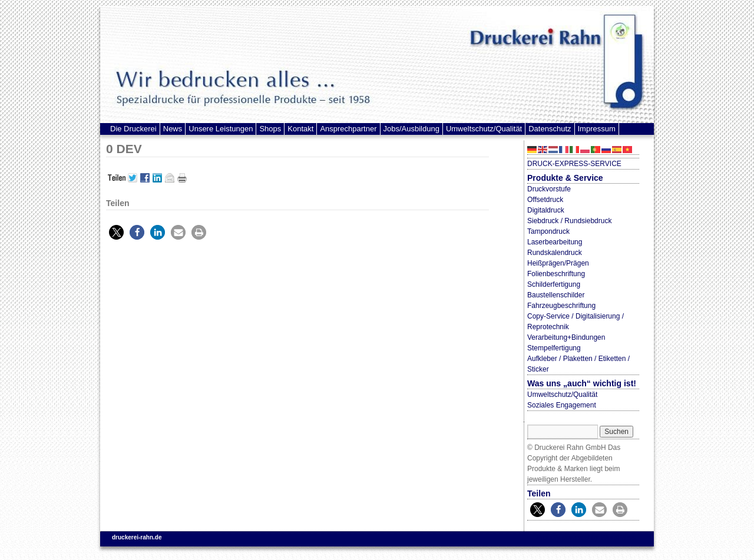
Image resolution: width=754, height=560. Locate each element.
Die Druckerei (133, 129)
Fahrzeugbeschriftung (561, 306)
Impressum (597, 129)
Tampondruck (548, 231)
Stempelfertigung (554, 348)
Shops (270, 129)
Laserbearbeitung (555, 242)
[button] (116, 232)
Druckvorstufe (549, 189)
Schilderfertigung (554, 284)
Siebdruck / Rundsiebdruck (569, 221)
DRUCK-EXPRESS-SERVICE (574, 164)
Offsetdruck (545, 200)
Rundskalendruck (555, 253)
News (173, 129)
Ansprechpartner (348, 129)
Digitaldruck (546, 210)
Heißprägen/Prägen (558, 263)
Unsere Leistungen (221, 129)
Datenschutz (550, 129)
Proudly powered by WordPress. (587, 538)
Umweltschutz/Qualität (484, 129)
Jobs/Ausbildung (411, 129)
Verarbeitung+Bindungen (566, 337)
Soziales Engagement (562, 405)
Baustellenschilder (556, 295)
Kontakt (300, 129)
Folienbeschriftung (556, 274)
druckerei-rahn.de (137, 537)
